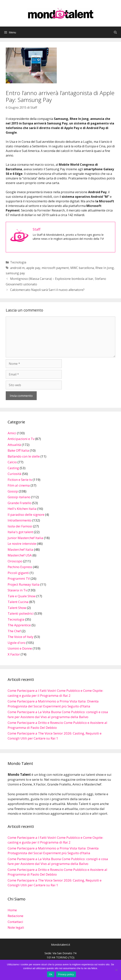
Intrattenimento (20, 520)
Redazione (15, 916)
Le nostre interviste (22, 544)
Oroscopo (15, 561)
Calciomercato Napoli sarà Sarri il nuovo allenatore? (47, 290)
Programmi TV (19, 578)
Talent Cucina (18, 602)
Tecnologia (18, 262)
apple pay (33, 268)
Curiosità (15, 474)
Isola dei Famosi (20, 526)
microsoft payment (55, 268)
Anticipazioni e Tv (21, 439)
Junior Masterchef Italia (25, 538)
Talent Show (17, 608)
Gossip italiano (19, 497)
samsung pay (15, 273)
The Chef (14, 631)
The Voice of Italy (21, 637)
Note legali (16, 927)
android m (17, 268)
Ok (51, 974)
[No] (116, 970)
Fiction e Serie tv (20, 480)
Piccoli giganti (18, 573)
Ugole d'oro (17, 643)
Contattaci (15, 922)
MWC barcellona (82, 268)
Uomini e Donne (20, 648)
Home (12, 910)
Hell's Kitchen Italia (22, 509)
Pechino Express (20, 567)
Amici (12, 433)
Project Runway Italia (24, 584)
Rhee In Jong (105, 268)
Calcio (12, 462)
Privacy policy (66, 974)
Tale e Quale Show (22, 596)
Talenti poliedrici (21, 613)
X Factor (14, 654)
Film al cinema (19, 485)
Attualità (14, 445)
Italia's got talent (20, 532)
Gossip (13, 491)
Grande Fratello (19, 503)
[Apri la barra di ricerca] (115, 32)
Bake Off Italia (18, 450)
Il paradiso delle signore (26, 515)
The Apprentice (19, 625)
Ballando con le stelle (24, 456)
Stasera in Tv (17, 590)
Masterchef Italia (20, 549)
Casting (13, 468)
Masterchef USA (20, 555)
